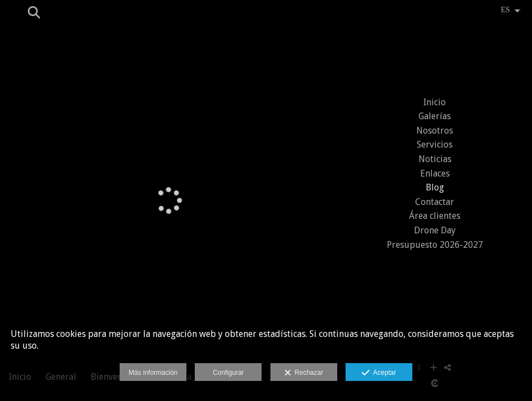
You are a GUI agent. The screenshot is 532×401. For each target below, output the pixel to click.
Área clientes (435, 216)
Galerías (435, 116)
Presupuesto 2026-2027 (435, 245)
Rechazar (304, 373)
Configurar (228, 373)
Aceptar (379, 373)
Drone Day (435, 230)
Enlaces (435, 173)
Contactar (435, 202)
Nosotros (435, 131)
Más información (153, 373)
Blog (435, 187)
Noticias (435, 159)
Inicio (435, 102)
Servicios (435, 145)
